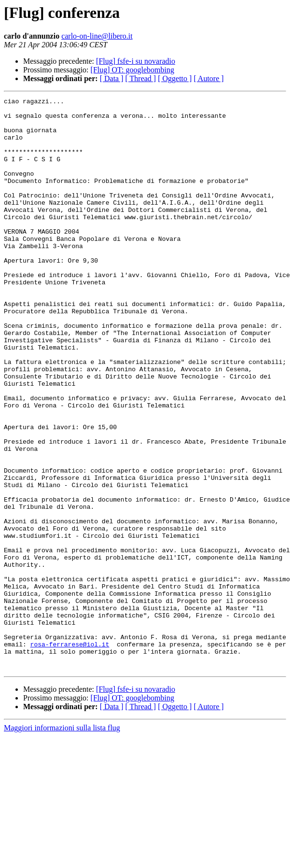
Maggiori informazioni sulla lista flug (62, 842)
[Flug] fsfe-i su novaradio (136, 61)
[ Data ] (112, 78)
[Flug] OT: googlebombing (132, 70)
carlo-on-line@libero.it (97, 36)
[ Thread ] (141, 78)
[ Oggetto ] (175, 78)
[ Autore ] (208, 78)
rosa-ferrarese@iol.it (70, 754)
